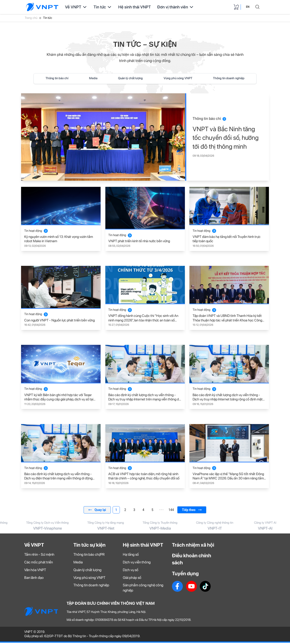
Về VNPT (76, 7)
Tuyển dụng (185, 575)
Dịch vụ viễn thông (137, 564)
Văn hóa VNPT (35, 571)
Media (93, 78)
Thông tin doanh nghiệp (229, 78)
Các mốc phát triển (39, 564)
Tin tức (103, 7)
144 (171, 510)
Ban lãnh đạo (34, 579)
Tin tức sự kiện (89, 546)
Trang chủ (31, 18)
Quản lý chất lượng (130, 78)
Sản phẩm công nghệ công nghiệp (143, 589)
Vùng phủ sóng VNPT (178, 78)
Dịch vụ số (131, 571)
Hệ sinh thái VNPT (135, 7)
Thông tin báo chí (57, 78)
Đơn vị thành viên (176, 7)
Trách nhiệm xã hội (193, 546)
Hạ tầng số (131, 556)
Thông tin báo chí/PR (89, 556)
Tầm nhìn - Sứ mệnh (39, 556)
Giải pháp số (132, 579)
